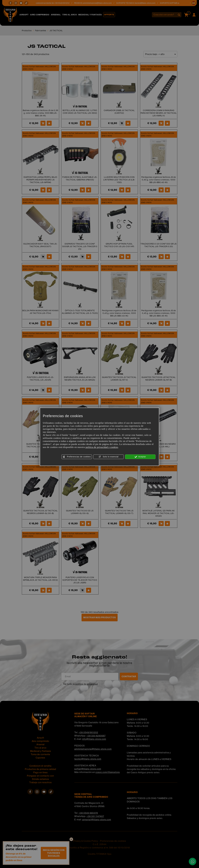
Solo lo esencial (109, 457)
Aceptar (140, 457)
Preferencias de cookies (77, 457)
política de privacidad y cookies (102, 447)
